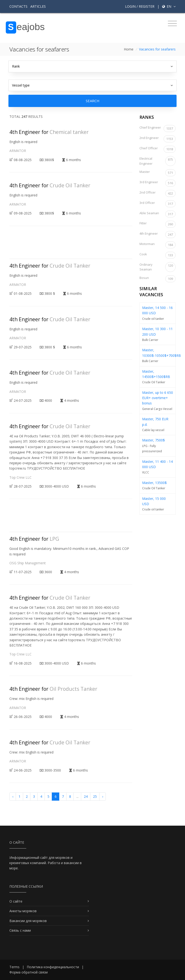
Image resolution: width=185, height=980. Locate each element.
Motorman (158, 245)
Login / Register (140, 6)
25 (95, 796)
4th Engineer (158, 235)
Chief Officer (158, 149)
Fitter (158, 224)
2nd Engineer (158, 139)
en (169, 6)
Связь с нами (20, 930)
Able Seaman (158, 214)
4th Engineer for (49, 132)
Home (129, 49)
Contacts (18, 6)
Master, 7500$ (153, 440)
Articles (38, 6)
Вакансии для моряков (28, 921)
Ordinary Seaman (158, 267)
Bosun (158, 279)
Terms (14, 967)
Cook (158, 255)
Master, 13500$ (154, 483)
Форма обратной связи (29, 972)
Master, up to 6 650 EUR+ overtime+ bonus (158, 398)
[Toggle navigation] (172, 24)
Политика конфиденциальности (53, 967)
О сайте (16, 901)
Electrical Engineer (158, 161)
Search (93, 101)
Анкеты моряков (23, 911)
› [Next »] (103, 796)
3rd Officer (158, 204)
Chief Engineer (158, 129)
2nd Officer (158, 193)
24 (86, 796)
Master (158, 173)
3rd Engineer (158, 183)
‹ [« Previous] (13, 796)
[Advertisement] (97, 246)
